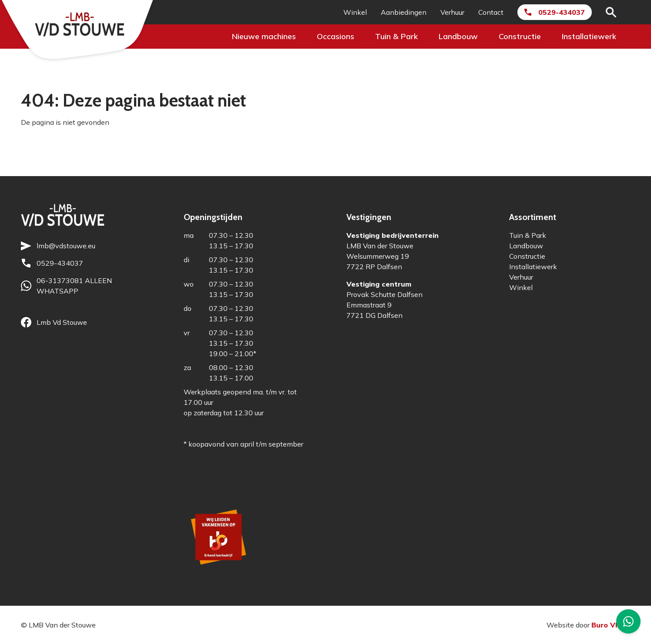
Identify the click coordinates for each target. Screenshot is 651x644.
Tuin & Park (396, 36)
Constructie (520, 36)
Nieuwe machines (264, 36)
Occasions (336, 36)
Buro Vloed (611, 625)
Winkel (355, 12)
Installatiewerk (589, 36)
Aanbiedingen (404, 12)
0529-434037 (562, 12)
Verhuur (452, 12)
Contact (491, 12)
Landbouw (458, 36)
